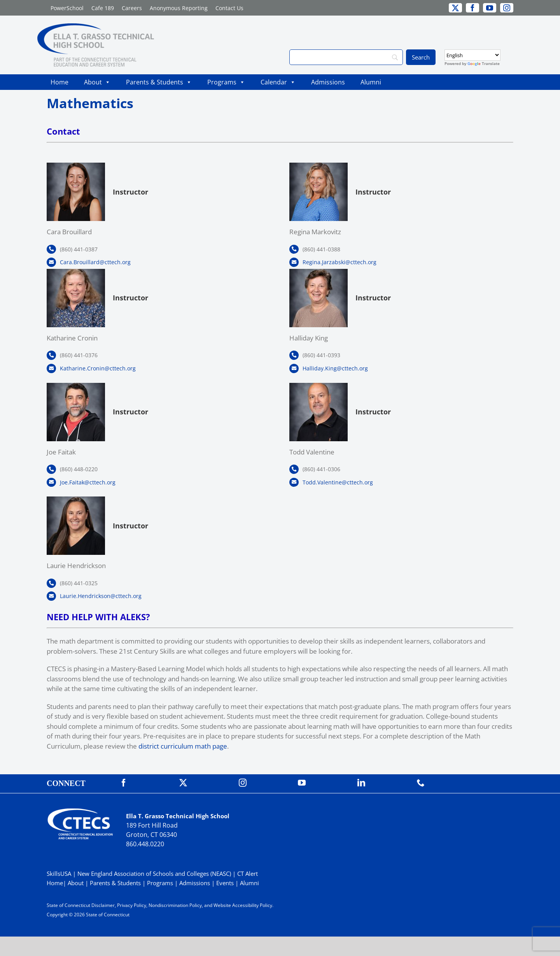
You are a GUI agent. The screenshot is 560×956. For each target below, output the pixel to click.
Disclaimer (103, 905)
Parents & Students (159, 82)
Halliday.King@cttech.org (335, 368)
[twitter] (455, 8)
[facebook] (472, 8)
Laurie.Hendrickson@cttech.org (101, 596)
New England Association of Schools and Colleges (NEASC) (154, 874)
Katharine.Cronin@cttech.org (98, 368)
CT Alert (248, 874)
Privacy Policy (132, 905)
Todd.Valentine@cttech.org (338, 482)
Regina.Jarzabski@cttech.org (339, 262)
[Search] (346, 57)
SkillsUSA (60, 874)
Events (225, 883)
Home (59, 82)
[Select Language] (472, 55)
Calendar (278, 82)
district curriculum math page (183, 746)
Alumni (371, 82)
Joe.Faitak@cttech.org (88, 482)
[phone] (421, 783)
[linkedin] (361, 783)
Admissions (328, 82)
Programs (226, 82)
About (97, 82)
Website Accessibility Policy (243, 905)
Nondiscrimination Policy (175, 905)
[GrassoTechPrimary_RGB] (96, 27)
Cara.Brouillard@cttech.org (95, 262)
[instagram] (507, 8)
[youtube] (490, 8)
